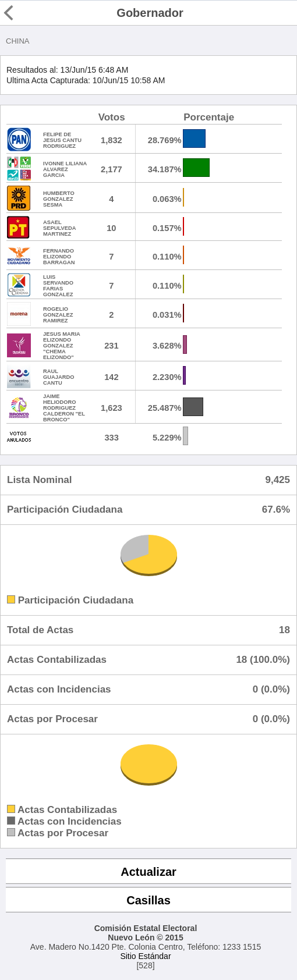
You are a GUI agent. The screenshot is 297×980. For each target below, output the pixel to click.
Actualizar (148, 872)
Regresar (30, 13)
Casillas (148, 900)
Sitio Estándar (145, 956)
